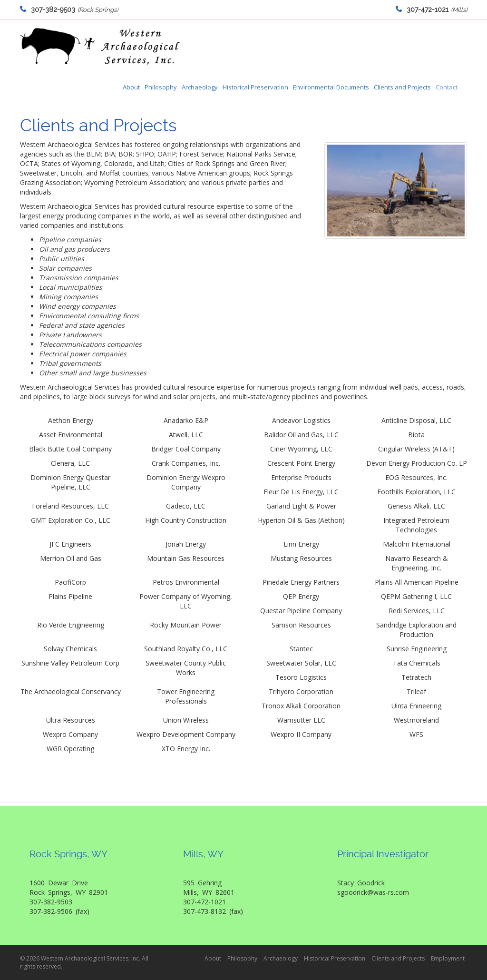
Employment (448, 958)
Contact (447, 87)
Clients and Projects (402, 87)
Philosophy (161, 87)
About (131, 87)
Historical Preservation (255, 87)
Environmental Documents (331, 87)
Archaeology (200, 87)
